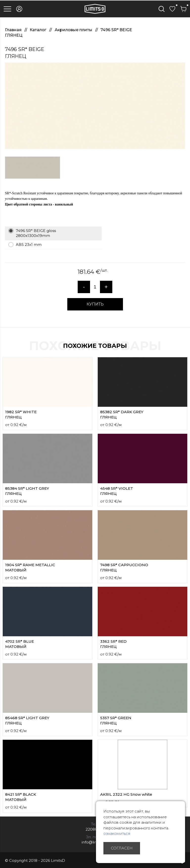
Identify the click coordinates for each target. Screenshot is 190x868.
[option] (95, 106)
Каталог (38, 30)
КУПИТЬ (95, 304)
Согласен (122, 848)
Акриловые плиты (74, 30)
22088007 (95, 829)
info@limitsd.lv (95, 842)
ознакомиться (117, 833)
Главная (14, 30)
